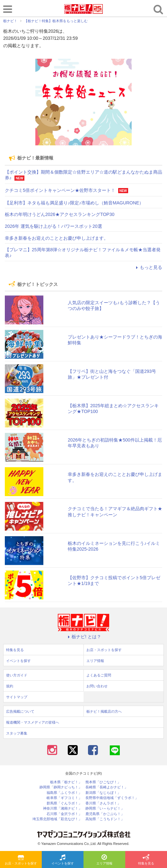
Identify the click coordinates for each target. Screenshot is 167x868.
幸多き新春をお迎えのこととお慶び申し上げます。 (57, 238)
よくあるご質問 (99, 675)
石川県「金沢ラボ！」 (64, 814)
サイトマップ (17, 697)
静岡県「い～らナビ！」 (105, 808)
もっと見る (148, 267)
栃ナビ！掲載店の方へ (104, 711)
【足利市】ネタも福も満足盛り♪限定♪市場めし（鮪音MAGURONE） (74, 203)
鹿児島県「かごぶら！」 (105, 814)
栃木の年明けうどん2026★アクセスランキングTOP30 (60, 214)
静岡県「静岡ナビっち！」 (61, 787)
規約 (10, 686)
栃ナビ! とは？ (83, 637)
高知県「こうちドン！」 (105, 819)
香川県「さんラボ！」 (103, 803)
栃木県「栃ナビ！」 (66, 782)
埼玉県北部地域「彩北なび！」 (57, 819)
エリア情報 (104, 860)
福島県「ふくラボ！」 (64, 793)
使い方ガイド (17, 675)
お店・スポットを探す (21, 860)
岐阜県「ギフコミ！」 (64, 798)
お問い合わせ (97, 686)
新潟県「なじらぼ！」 (103, 793)
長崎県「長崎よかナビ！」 (107, 787)
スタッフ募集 (17, 733)
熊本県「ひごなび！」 (103, 782)
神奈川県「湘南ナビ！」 (62, 808)
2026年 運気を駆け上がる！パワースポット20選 (53, 226)
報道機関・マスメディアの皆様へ (33, 722)
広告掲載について (20, 711)
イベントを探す (63, 860)
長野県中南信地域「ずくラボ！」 (112, 798)
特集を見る (146, 860)
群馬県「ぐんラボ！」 (64, 803)
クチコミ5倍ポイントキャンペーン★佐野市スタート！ (60, 190)
